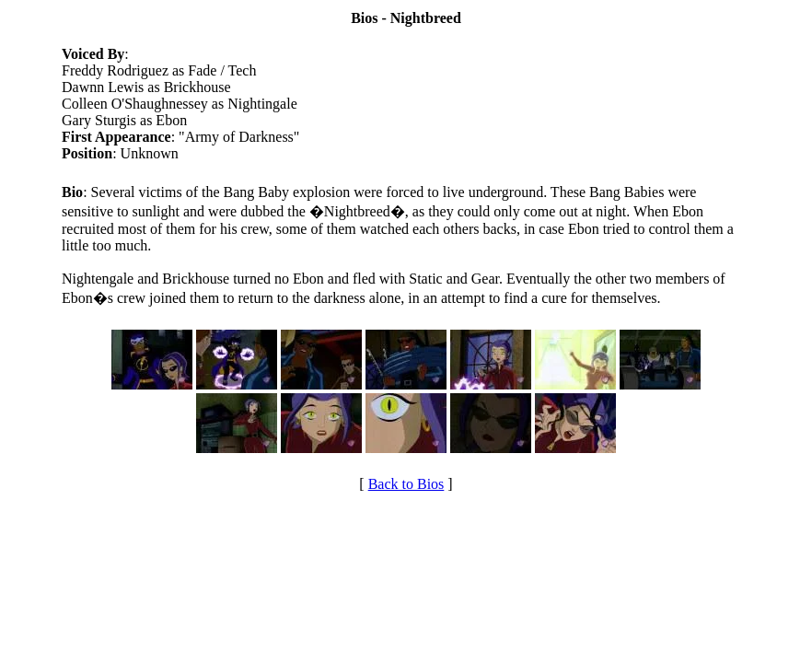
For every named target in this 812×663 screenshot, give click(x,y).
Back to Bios (406, 484)
